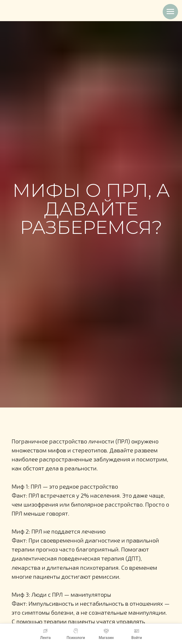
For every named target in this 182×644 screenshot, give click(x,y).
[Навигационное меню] (170, 12)
